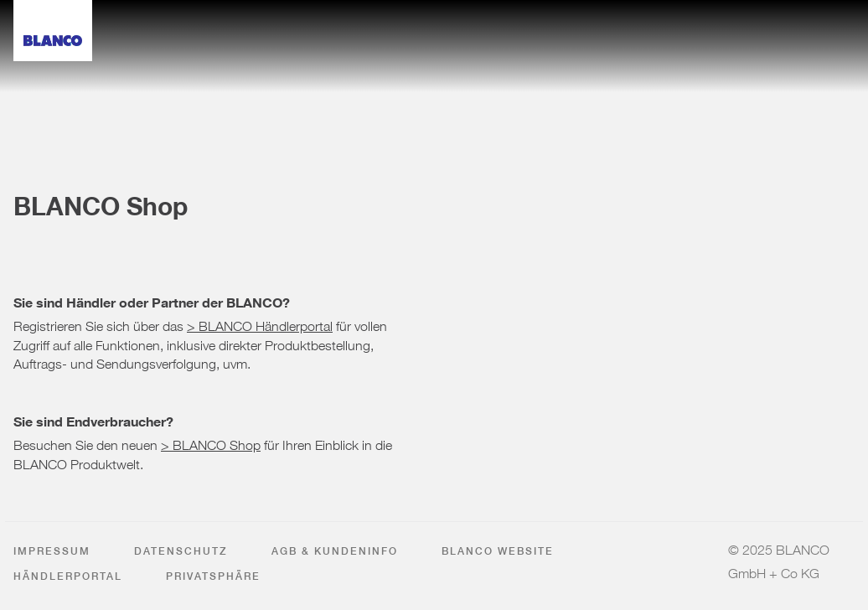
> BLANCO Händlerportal (260, 323)
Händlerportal (68, 576)
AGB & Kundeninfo (335, 551)
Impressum (52, 551)
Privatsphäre (213, 576)
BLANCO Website (498, 551)
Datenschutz (181, 551)
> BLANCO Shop (211, 442)
